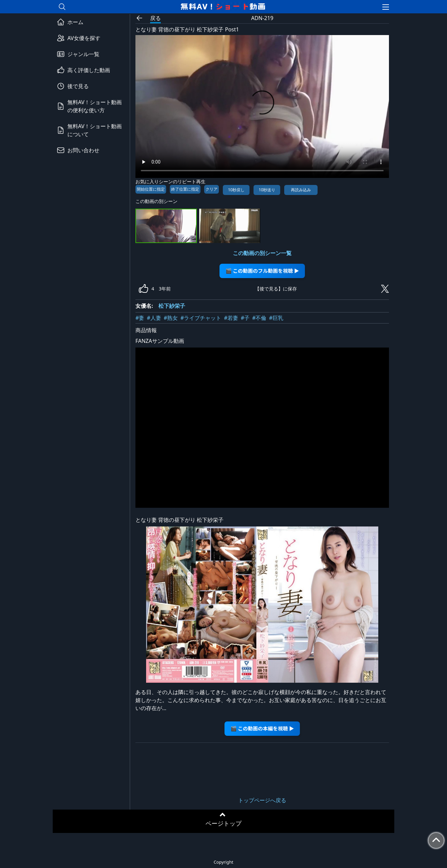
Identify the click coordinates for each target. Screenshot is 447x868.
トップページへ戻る (262, 800)
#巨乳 (276, 318)
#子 (245, 318)
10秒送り (267, 190)
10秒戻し (236, 190)
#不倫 (259, 318)
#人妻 (154, 318)
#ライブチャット (201, 318)
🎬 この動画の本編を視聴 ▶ (262, 728)
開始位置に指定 (151, 189)
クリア (211, 189)
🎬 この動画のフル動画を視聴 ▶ (262, 271)
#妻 (140, 318)
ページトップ (223, 823)
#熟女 (171, 318)
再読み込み (301, 190)
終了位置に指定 (185, 189)
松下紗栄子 (172, 306)
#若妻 (231, 318)
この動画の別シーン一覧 (262, 253)
